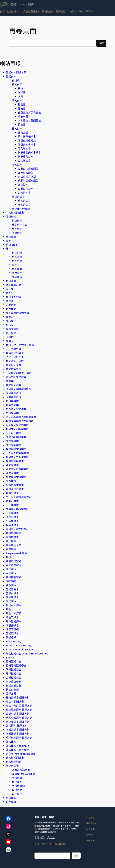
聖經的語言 (18, 197)
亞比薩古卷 (24, 161)
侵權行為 (17, 790)
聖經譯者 (11, 237)
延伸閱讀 (11, 802)
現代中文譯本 (14, 605)
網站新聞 (17, 269)
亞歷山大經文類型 (28, 169)
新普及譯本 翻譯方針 (18, 730)
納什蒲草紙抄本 (27, 137)
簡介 (9, 249)
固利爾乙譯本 (14, 433)
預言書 (22, 124)
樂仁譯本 (11, 569)
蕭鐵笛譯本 (12, 537)
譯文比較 (11, 742)
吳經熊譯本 (12, 521)
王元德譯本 (12, 513)
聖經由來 (11, 76)
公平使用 (17, 794)
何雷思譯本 (12, 493)
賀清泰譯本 (12, 405)
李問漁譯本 (12, 473)
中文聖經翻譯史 (15, 213)
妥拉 (21, 88)
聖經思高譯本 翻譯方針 (19, 710)
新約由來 (17, 100)
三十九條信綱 (14, 349)
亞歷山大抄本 (26, 189)
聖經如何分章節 (21, 209)
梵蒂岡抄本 (24, 193)
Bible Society (14, 641)
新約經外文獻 (14, 365)
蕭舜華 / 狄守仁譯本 (17, 529)
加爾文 (10, 341)
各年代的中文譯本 (16, 377)
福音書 (22, 104)
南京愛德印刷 (14, 682)
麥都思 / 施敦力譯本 (17, 425)
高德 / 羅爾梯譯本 (16, 437)
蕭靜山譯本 (12, 501)
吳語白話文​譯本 (15, 485)
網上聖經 (17, 221)
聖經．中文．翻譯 (23, 4)
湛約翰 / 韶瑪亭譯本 (17, 469)
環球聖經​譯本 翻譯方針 (19, 738)
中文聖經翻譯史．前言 (19, 373)
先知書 (22, 92)
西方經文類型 (26, 173)
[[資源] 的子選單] (76, 12)
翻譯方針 (11, 693)
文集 (21, 96)
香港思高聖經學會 (16, 665)
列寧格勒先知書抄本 (29, 152)
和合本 (10, 609)
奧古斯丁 (11, 321)
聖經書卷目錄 (14, 686)
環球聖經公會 (14, 673)
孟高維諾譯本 (14, 385)
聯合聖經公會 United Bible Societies (27, 653)
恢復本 (10, 557)
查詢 (15, 265)
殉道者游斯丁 (14, 329)
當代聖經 (11, 541)
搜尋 (101, 43)
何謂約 (16, 80)
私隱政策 (17, 277)
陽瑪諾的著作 (14, 393)
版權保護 (17, 778)
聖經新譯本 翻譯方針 (18, 722)
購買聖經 (17, 233)
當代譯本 (11, 601)
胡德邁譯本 (12, 441)
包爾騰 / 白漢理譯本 (17, 457)
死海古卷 (23, 132)
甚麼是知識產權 (21, 770)
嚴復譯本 (11, 481)
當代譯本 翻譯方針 (16, 726)
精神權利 (17, 782)
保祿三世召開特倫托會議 (20, 345)
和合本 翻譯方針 (15, 702)
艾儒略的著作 (14, 397)
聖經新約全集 (14, 545)
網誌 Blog (91, 823)
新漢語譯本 (12, 625)
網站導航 (17, 261)
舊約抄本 (17, 128)
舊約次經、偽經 (15, 361)
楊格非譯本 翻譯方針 (18, 697)
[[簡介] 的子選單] (92, 12)
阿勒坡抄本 (24, 148)
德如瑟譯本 (12, 465)
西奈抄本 (23, 185)
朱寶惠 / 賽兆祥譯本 (17, 509)
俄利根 (10, 293)
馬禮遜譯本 (12, 413)
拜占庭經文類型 (27, 177)
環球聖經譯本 (14, 621)
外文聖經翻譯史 (15, 758)
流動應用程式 (20, 225)
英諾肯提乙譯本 (15, 489)
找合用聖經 (12, 690)
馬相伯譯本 (12, 525)
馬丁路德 (11, 333)
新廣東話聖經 (14, 561)
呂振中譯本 (12, 593)
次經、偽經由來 (15, 357)
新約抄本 (17, 165)
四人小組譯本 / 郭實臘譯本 (21, 417)
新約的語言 (24, 205)
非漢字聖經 (12, 629)
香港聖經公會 (14, 661)
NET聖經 (11, 581)
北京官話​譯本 (14, 445)
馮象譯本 (11, 585)
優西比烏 (11, 309)
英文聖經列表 (14, 762)
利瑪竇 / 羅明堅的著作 (18, 389)
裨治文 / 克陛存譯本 (17, 429)
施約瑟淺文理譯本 (16, 477)
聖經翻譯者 (12, 633)
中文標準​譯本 (14, 565)
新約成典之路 (14, 285)
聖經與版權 (12, 766)
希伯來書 (23, 116)
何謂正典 (11, 281)
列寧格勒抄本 (26, 156)
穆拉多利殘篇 (14, 297)
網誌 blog (11, 245)
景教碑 (10, 381)
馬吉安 (10, 325)
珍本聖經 (17, 229)
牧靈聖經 (11, 549)
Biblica (10, 658)
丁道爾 (10, 337)
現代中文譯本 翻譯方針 (19, 718)
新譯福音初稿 (14, 533)
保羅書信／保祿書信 (29, 113)
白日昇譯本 (12, 401)
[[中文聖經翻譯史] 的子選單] (39, 12)
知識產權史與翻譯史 (23, 774)
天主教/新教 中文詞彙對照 (21, 754)
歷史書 (22, 108)
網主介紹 (17, 253)
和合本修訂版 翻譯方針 (19, 706)
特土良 (10, 301)
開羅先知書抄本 (27, 145)
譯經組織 (11, 637)
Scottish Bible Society (19, 645)
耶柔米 (10, 317)
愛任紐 (10, 289)
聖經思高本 (12, 589)
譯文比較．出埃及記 (17, 746)
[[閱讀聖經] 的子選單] (53, 12)
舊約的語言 (24, 201)
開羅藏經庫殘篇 (27, 141)
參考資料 (17, 273)
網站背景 (17, 257)
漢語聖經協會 (14, 669)
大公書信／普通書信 (29, 120)
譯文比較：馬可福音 (17, 750)
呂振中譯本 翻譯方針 (18, 714)
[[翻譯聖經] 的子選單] (67, 12)
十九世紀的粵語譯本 (17, 453)
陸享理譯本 (12, 517)
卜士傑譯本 (12, 505)
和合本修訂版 (14, 613)
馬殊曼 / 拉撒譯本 (16, 409)
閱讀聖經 (11, 217)
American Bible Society (20, 649)
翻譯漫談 (11, 798)
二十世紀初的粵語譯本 (19, 497)
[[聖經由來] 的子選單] (18, 12)
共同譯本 (11, 573)
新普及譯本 (12, 617)
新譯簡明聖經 (14, 577)
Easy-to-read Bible (17, 553)
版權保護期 (18, 786)
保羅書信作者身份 (16, 353)
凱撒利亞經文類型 (28, 181)
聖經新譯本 (12, 597)
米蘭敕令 (11, 305)
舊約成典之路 (14, 369)
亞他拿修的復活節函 (17, 313)
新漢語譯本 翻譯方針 (18, 734)
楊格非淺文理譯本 (16, 449)
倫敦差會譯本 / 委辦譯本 (20, 421)
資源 (9, 241)
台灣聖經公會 (14, 678)
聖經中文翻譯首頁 (16, 72)
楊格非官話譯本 (15, 461)
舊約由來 (17, 84)
